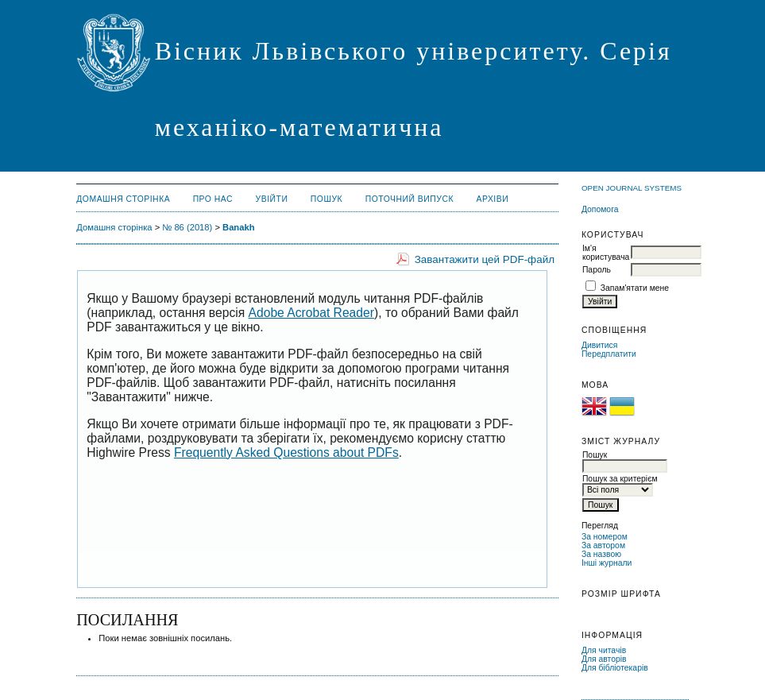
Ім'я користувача (606, 253)
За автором (603, 545)
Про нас (213, 199)
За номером (605, 537)
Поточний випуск (410, 199)
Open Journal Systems (632, 188)
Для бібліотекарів (615, 668)
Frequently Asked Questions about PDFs (286, 452)
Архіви (492, 199)
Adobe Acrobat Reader (311, 313)
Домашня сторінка (123, 199)
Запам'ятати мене (635, 288)
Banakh (238, 227)
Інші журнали (607, 563)
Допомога (600, 209)
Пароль (597, 270)
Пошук (326, 199)
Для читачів (604, 650)
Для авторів (604, 659)
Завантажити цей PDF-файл (485, 259)
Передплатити (609, 354)
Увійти (272, 199)
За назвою (601, 554)
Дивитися (600, 345)
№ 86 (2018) (187, 227)
